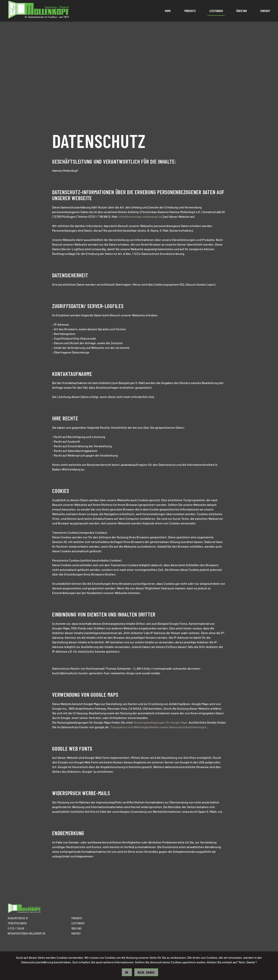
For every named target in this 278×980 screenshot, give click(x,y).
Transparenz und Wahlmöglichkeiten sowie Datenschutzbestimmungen (158, 727)
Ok (127, 972)
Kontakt (265, 11)
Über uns (242, 11)
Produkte (190, 11)
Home (168, 11)
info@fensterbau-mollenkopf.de (141, 216)
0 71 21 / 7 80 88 (16, 928)
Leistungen (216, 11)
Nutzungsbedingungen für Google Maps (161, 722)
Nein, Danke (146, 972)
